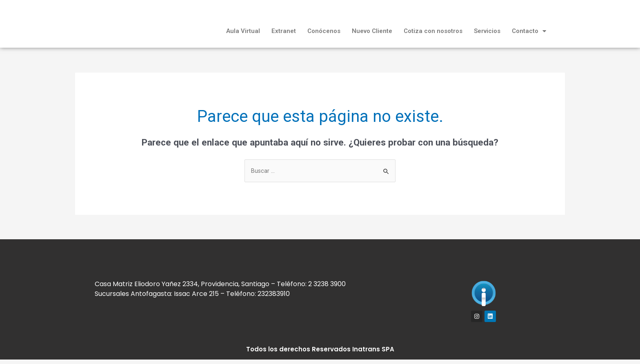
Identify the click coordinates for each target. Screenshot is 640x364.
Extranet (284, 31)
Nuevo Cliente (372, 31)
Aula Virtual (243, 31)
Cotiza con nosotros (433, 31)
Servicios (487, 31)
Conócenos (324, 31)
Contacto (529, 31)
